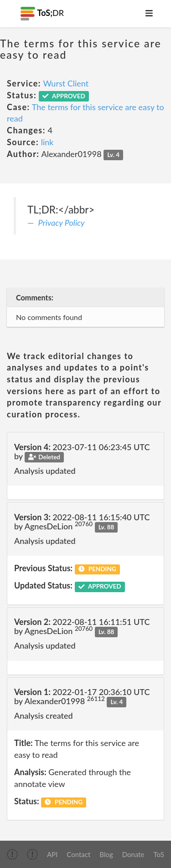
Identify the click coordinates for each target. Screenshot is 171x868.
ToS (159, 854)
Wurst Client (66, 83)
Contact (78, 854)
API (52, 854)
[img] (12, 854)
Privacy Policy (62, 223)
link (47, 142)
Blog (106, 854)
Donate (133, 854)
